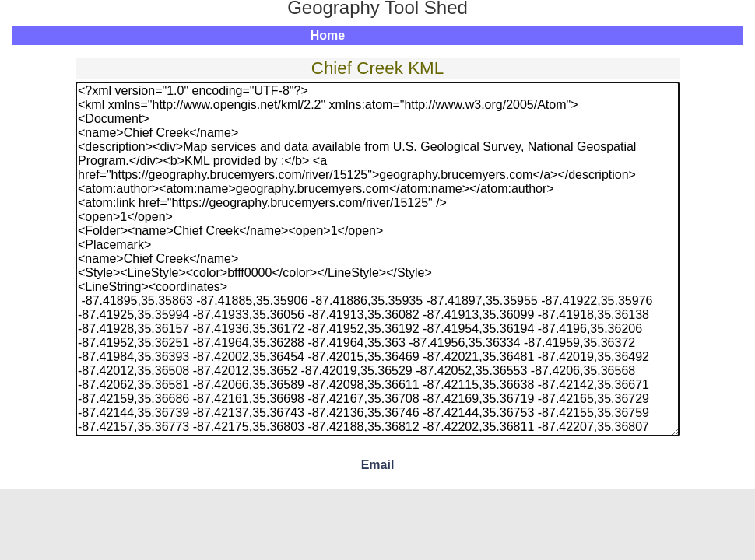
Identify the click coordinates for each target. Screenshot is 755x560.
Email (378, 465)
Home (328, 35)
